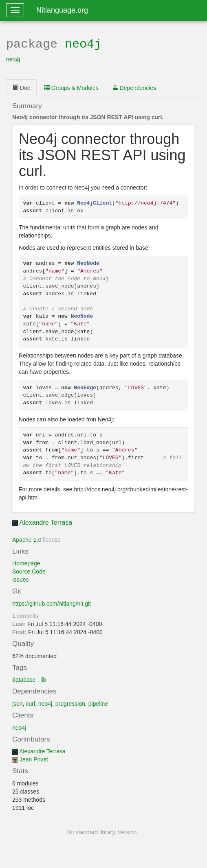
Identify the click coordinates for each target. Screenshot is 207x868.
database (24, 679)
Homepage (26, 563)
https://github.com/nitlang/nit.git (52, 603)
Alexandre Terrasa (46, 522)
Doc (21, 87)
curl (30, 703)
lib (43, 679)
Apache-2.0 (27, 539)
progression (70, 703)
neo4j (83, 43)
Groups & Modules (71, 87)
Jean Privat (34, 759)
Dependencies (134, 87)
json (18, 703)
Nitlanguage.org (62, 10)
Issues (20, 579)
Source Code (29, 571)
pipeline (98, 703)
